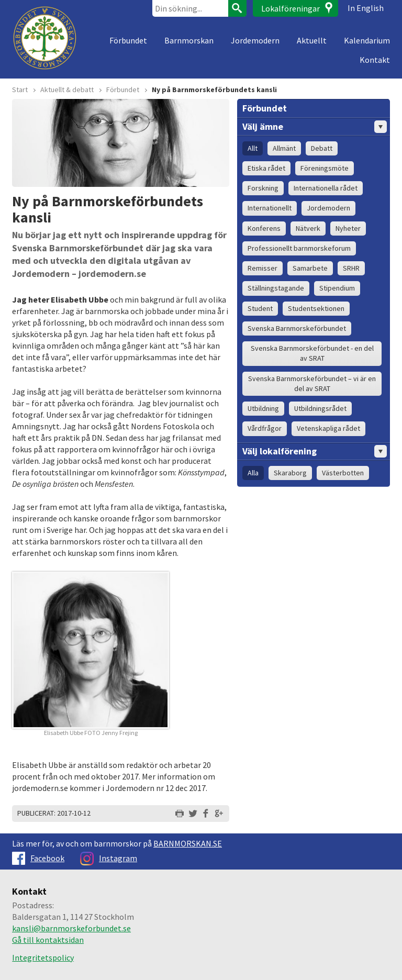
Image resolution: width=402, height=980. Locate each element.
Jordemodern (255, 40)
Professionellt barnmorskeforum (299, 248)
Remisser (263, 268)
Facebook (38, 858)
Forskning (263, 188)
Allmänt (284, 148)
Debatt (322, 148)
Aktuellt (312, 40)
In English (366, 8)
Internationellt (270, 208)
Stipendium (337, 288)
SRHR (351, 268)
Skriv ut (180, 814)
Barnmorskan (189, 40)
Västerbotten (343, 473)
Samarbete (310, 268)
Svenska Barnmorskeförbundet (297, 328)
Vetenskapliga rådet (328, 428)
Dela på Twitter (193, 814)
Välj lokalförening (315, 451)
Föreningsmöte (325, 168)
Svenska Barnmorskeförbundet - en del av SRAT (312, 353)
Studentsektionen (316, 308)
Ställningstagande (276, 288)
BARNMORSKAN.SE (188, 843)
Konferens (264, 228)
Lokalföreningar (291, 8)
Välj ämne (315, 127)
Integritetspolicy (43, 957)
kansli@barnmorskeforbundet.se (71, 928)
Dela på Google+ (219, 814)
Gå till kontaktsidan (48, 940)
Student (260, 308)
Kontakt (375, 60)
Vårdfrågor (265, 428)
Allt (253, 148)
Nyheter (348, 228)
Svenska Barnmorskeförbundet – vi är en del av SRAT (312, 383)
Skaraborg (290, 473)
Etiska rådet (266, 168)
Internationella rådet (326, 188)
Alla (253, 473)
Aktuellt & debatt (67, 90)
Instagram (109, 858)
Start (20, 90)
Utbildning (263, 408)
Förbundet (128, 40)
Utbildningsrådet (320, 408)
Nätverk (308, 228)
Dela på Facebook (206, 814)
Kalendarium (367, 40)
